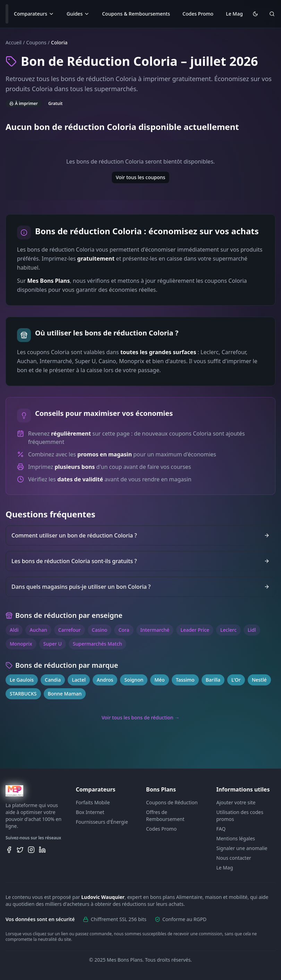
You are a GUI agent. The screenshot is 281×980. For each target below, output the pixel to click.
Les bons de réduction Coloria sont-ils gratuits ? (140, 561)
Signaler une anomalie (242, 848)
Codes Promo (198, 14)
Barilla (213, 680)
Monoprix (21, 644)
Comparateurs (34, 14)
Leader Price (195, 630)
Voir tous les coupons (141, 177)
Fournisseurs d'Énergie (102, 822)
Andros (105, 680)
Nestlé (259, 680)
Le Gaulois (22, 680)
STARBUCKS (23, 694)
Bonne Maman (65, 694)
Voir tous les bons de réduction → (141, 717)
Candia (53, 680)
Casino (100, 630)
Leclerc (228, 630)
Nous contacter (234, 858)
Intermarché (155, 630)
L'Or (236, 680)
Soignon (134, 680)
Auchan (38, 630)
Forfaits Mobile (93, 802)
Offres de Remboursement (165, 816)
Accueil (14, 42)
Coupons (36, 42)
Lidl (252, 630)
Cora (124, 630)
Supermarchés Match (97, 644)
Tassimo (185, 680)
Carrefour (70, 630)
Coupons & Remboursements (136, 14)
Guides (78, 14)
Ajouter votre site (236, 802)
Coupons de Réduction (172, 802)
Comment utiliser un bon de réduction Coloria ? (140, 535)
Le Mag (234, 14)
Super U (53, 644)
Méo (159, 680)
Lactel (79, 680)
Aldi (14, 630)
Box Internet (90, 812)
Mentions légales (236, 838)
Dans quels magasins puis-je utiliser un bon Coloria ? (140, 587)
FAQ (221, 829)
